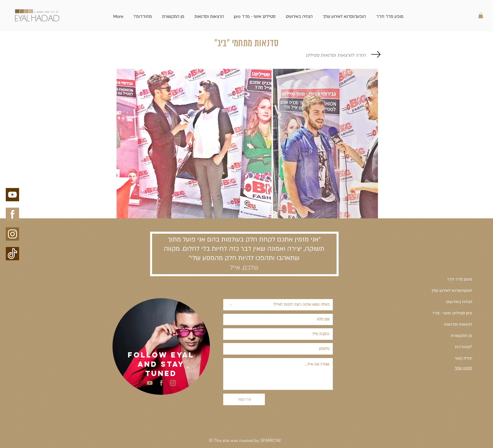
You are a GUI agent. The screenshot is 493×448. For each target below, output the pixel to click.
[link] (481, 15)
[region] (161, 346)
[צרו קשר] (244, 399)
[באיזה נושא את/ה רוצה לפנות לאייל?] (278, 305)
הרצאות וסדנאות (458, 324)
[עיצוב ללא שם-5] (12, 254)
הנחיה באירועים (459, 302)
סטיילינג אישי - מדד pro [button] (452, 313)
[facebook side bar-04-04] (161, 383)
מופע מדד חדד (459, 279)
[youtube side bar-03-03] (150, 383)
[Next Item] (368, 144)
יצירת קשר (463, 358)
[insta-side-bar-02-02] (173, 383)
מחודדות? (464, 347)
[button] (255, 14)
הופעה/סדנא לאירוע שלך (452, 291)
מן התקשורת (461, 336)
